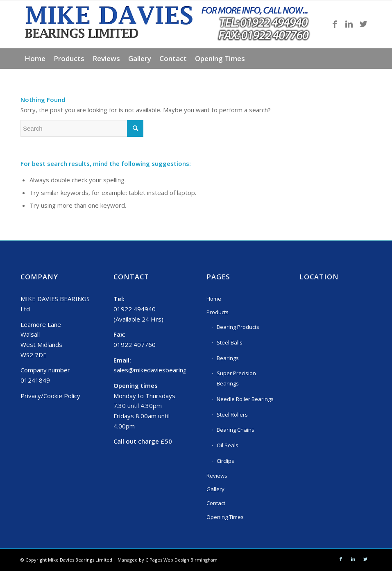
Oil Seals (228, 445)
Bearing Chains (236, 430)
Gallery (215, 489)
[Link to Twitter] (363, 24)
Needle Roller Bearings (245, 399)
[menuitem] (35, 59)
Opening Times (225, 517)
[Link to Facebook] (335, 24)
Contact (216, 503)
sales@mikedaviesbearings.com (158, 370)
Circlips (225, 461)
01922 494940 (135, 309)
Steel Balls (230, 342)
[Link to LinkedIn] (349, 24)
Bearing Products (238, 327)
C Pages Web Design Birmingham (181, 560)
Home (214, 299)
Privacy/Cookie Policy (50, 396)
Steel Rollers (232, 415)
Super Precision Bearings (236, 378)
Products (218, 312)
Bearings (228, 358)
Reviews (217, 476)
